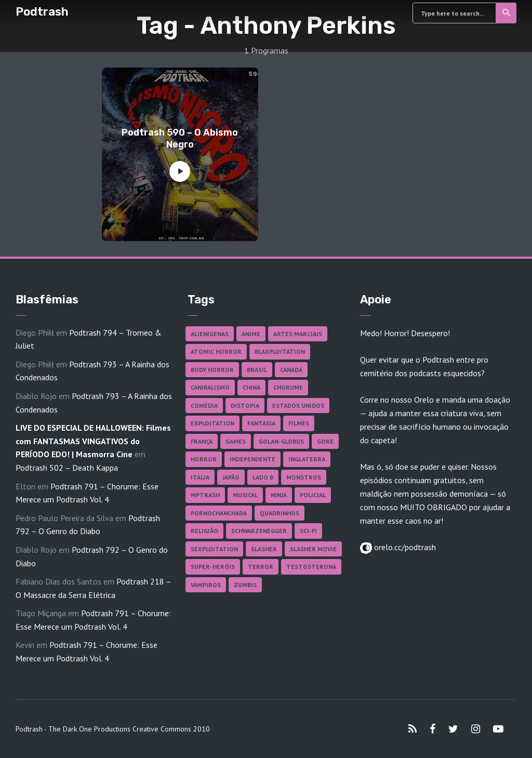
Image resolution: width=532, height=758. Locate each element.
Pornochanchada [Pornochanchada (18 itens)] (219, 513)
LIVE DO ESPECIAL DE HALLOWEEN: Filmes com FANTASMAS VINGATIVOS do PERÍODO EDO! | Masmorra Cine (93, 441)
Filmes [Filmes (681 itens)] (299, 423)
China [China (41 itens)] (251, 387)
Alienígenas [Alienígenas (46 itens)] (210, 334)
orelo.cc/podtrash (404, 547)
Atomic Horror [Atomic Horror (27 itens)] (216, 351)
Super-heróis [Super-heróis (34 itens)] (213, 567)
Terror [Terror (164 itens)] (261, 567)
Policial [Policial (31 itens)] (313, 495)
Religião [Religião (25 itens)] (204, 531)
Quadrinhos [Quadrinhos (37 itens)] (280, 513)
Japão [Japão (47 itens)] (231, 477)
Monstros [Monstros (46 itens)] (304, 477)
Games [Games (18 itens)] (236, 441)
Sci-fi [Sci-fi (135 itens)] (308, 531)
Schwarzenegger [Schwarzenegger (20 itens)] (259, 531)
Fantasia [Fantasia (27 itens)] (261, 423)
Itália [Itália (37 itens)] (200, 477)
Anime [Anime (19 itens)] (251, 334)
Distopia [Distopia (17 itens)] (245, 405)
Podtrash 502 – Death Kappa (67, 468)
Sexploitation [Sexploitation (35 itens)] (214, 549)
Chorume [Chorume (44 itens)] (288, 387)
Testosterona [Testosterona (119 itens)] (311, 567)
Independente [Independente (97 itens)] (252, 459)
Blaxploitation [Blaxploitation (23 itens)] (280, 351)
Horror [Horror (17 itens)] (204, 459)
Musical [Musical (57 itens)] (245, 495)
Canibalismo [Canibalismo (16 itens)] (210, 387)
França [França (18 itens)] (202, 441)
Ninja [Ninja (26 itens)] (279, 495)
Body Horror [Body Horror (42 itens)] (212, 370)
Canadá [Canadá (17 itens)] (291, 370)
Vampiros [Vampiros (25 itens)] (206, 585)
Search (507, 13)
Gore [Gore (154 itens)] (325, 441)
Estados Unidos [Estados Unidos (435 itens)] (298, 405)
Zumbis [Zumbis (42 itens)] (245, 585)
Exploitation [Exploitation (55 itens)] (212, 423)
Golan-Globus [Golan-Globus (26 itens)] (281, 441)
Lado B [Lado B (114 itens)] (263, 477)
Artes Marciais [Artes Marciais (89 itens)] (298, 334)
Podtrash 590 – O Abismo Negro (180, 138)
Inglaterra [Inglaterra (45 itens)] (307, 459)
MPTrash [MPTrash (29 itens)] (205, 495)
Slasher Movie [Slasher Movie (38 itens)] (313, 549)
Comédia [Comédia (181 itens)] (204, 405)
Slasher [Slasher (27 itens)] (264, 549)
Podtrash (42, 12)
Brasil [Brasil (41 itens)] (257, 370)
